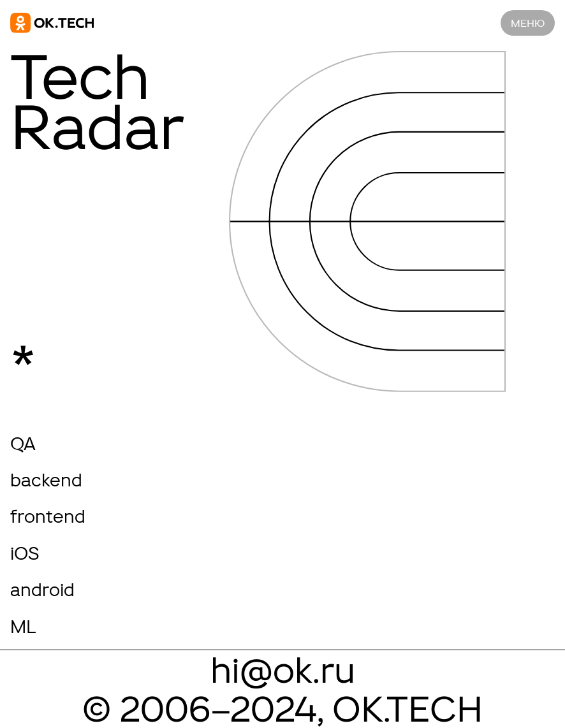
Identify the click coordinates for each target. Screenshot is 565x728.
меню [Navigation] (528, 23)
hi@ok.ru (283, 670)
